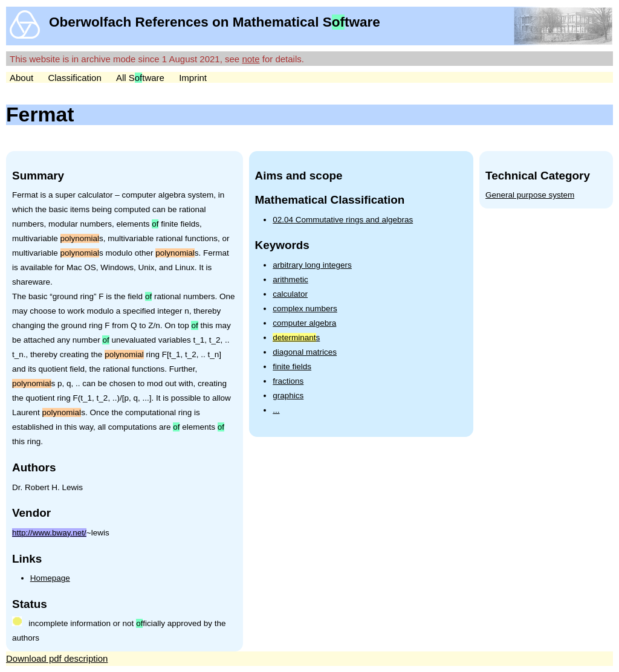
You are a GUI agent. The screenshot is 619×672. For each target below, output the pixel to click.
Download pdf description (57, 658)
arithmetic (290, 279)
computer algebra (304, 323)
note (251, 59)
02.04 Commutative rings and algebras (343, 220)
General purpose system (530, 195)
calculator (290, 294)
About (21, 78)
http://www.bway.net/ (49, 533)
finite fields (292, 367)
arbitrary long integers (312, 265)
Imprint (193, 78)
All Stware (140, 78)
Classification (74, 78)
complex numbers (305, 309)
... (276, 410)
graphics (288, 396)
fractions (288, 381)
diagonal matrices (305, 352)
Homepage (50, 578)
